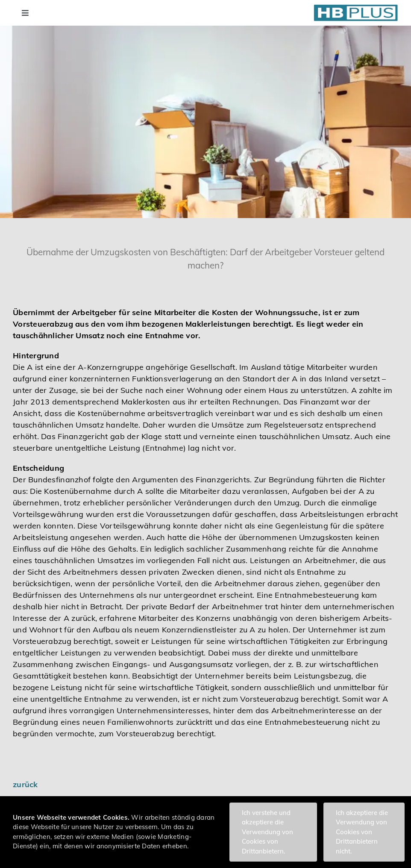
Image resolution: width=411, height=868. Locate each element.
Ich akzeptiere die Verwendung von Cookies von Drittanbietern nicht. (362, 832)
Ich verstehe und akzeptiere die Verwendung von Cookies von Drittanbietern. (267, 832)
